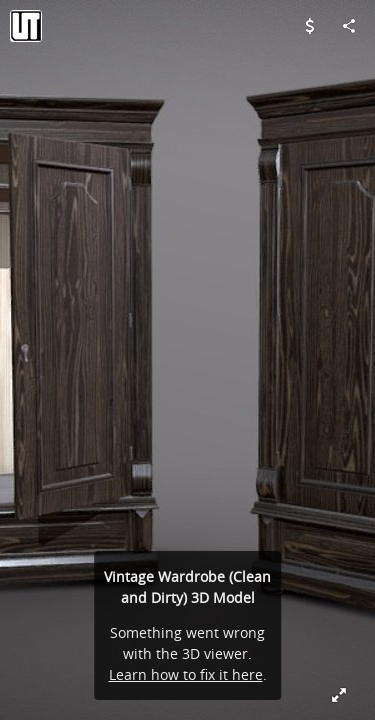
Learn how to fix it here (186, 674)
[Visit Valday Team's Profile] (26, 26)
